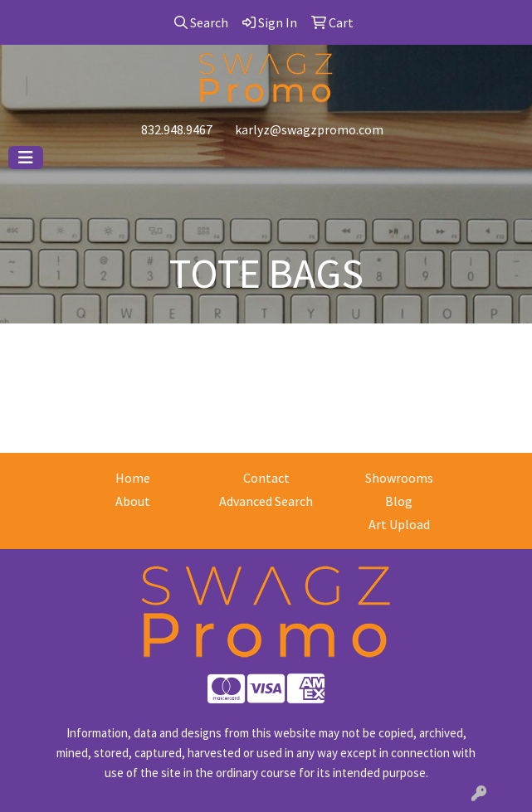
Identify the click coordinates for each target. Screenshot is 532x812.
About (133, 501)
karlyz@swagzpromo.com (309, 129)
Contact (266, 478)
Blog (399, 501)
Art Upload (399, 524)
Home (133, 478)
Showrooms (399, 478)
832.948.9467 (177, 129)
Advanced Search (266, 501)
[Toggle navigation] (26, 158)
